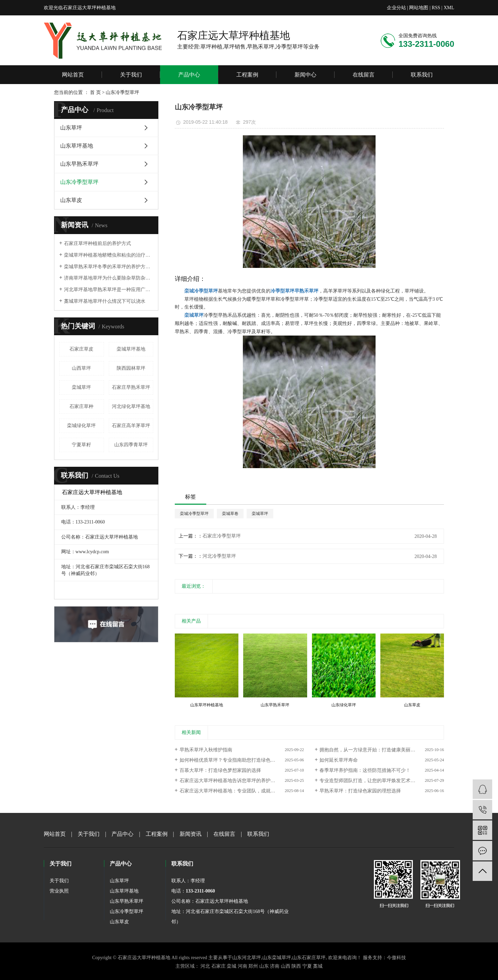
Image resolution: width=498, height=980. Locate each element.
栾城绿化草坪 (81, 426)
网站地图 (419, 8)
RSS (436, 8)
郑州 (253, 966)
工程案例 (247, 75)
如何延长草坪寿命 (339, 760)
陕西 (296, 966)
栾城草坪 (81, 387)
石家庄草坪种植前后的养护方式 (97, 243)
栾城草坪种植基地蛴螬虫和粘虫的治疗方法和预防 (109, 255)
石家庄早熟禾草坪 (131, 387)
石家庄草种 (81, 406)
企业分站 (396, 8)
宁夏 (307, 966)
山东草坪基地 (77, 146)
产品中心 (189, 75)
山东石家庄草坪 (309, 958)
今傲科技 (396, 958)
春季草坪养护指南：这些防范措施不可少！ (365, 770)
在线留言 (364, 75)
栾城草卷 (230, 514)
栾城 (232, 966)
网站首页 (73, 75)
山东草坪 (71, 128)
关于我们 (131, 75)
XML (449, 8)
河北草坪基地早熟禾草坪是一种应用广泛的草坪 (109, 290)
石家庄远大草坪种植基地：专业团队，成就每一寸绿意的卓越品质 (242, 791)
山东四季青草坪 (131, 445)
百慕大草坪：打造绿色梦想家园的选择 (220, 770)
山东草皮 (71, 200)
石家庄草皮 (81, 349)
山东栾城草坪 (277, 958)
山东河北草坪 (247, 958)
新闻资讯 (191, 834)
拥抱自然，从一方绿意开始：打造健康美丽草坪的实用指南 (382, 750)
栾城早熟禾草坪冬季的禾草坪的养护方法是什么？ (109, 267)
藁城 (318, 966)
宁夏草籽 (81, 445)
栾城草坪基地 (131, 349)
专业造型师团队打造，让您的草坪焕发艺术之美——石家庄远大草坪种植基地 (382, 781)
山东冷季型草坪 (79, 182)
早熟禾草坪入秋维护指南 (206, 750)
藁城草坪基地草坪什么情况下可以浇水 (105, 301)
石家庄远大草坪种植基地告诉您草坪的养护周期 (230, 781)
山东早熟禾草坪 (79, 164)
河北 (205, 966)
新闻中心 (305, 75)
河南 (243, 966)
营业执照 (59, 891)
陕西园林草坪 (131, 368)
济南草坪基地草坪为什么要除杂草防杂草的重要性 (109, 278)
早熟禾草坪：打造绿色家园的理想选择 (360, 791)
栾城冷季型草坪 (194, 514)
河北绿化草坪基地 (131, 406)
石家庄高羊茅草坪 (131, 426)
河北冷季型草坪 (219, 556)
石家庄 (219, 966)
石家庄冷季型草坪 (222, 536)
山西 (286, 966)
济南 (275, 966)
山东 (264, 966)
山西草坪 (81, 368)
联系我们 (422, 75)
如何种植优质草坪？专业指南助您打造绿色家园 (230, 760)
